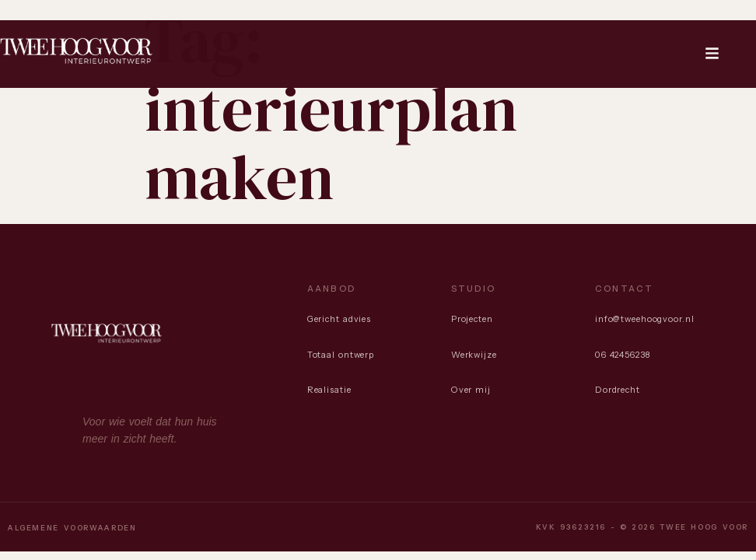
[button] (712, 54)
